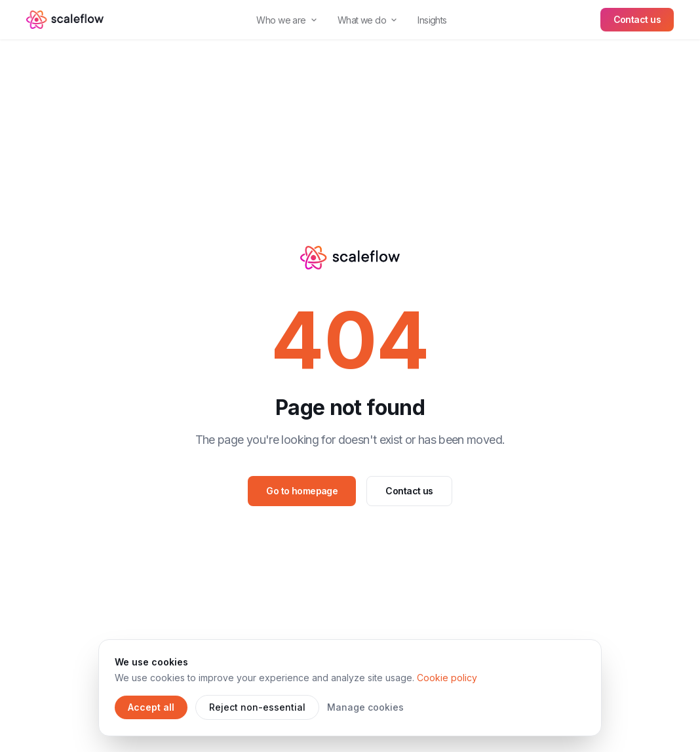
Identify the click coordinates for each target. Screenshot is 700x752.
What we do (367, 20)
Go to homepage (302, 491)
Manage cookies (365, 707)
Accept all (151, 707)
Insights (432, 20)
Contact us (637, 19)
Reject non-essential (257, 707)
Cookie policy (447, 678)
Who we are (286, 20)
